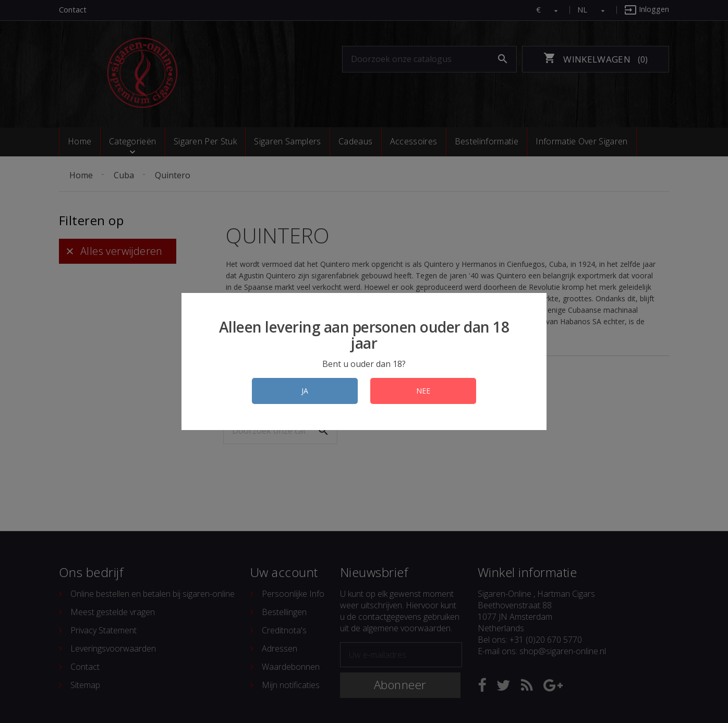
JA (305, 391)
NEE (423, 391)
